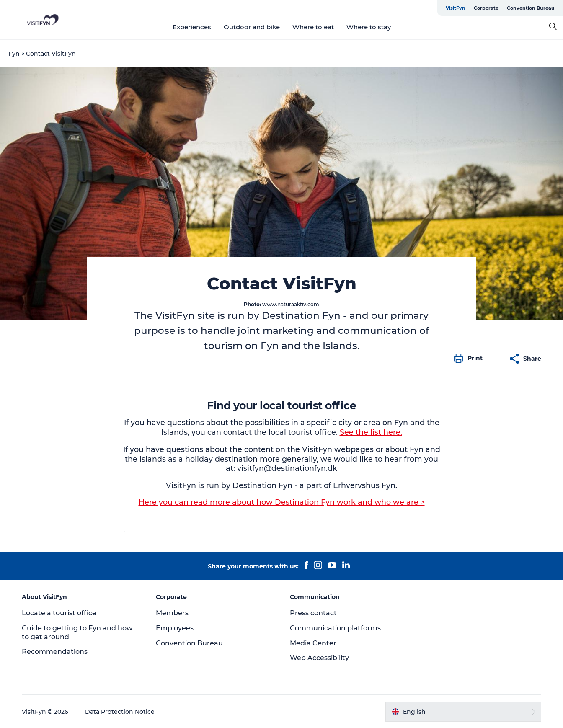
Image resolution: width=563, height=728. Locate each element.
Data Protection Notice (120, 712)
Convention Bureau (531, 8)
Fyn (14, 54)
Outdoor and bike (252, 27)
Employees (175, 628)
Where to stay (369, 27)
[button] (470, 359)
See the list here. (371, 432)
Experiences (192, 27)
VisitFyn (456, 8)
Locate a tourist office (59, 613)
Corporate (486, 8)
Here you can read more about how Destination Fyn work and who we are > (282, 502)
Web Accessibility (319, 658)
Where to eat (313, 27)
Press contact (313, 613)
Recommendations (55, 652)
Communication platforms (335, 628)
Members (172, 613)
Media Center (313, 643)
